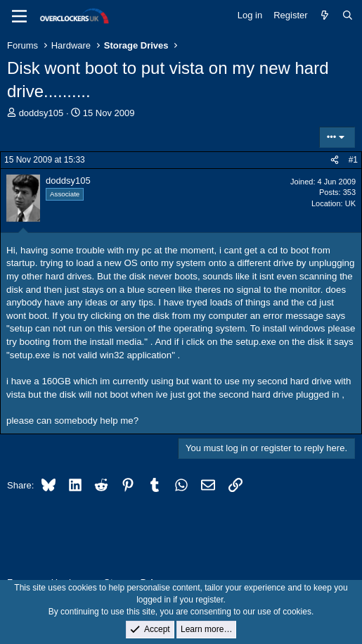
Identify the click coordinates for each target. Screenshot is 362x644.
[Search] (348, 15)
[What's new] (325, 15)
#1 (353, 160)
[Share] (335, 160)
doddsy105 (41, 113)
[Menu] (19, 16)
